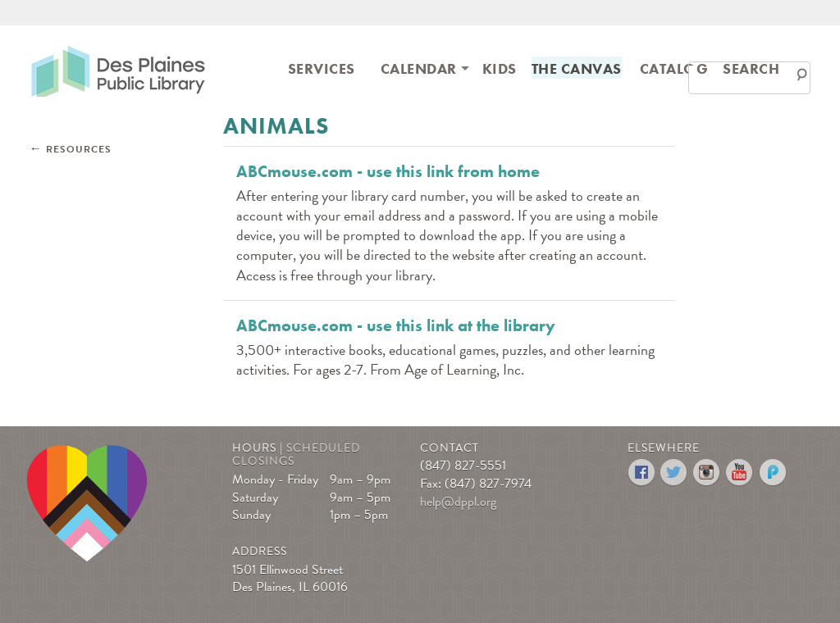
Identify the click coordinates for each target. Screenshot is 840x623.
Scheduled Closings (296, 455)
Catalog (674, 68)
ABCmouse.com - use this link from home (388, 171)
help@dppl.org (458, 502)
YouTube (740, 473)
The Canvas (577, 68)
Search (751, 68)
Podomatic (773, 473)
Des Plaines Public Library (118, 70)
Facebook (642, 473)
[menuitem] (322, 68)
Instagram (708, 473)
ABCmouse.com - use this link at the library (396, 325)
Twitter (675, 473)
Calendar (419, 68)
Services (322, 68)
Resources (79, 149)
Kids (500, 68)
